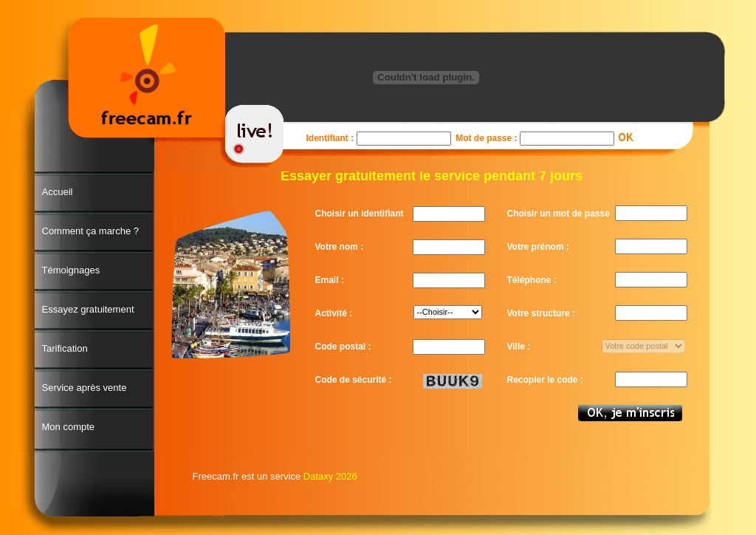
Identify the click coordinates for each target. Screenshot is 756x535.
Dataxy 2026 (330, 476)
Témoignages (71, 270)
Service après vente (85, 388)
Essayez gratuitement (88, 309)
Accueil (58, 192)
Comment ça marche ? (91, 231)
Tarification (65, 348)
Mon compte (69, 427)
